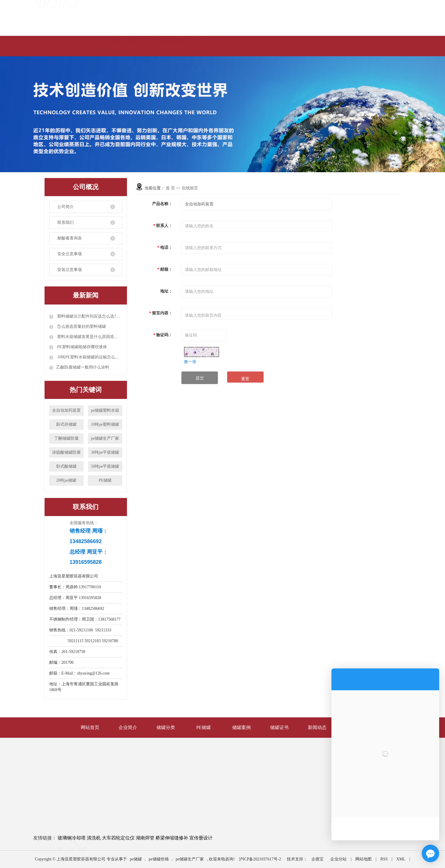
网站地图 (363, 859)
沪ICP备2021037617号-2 (260, 859)
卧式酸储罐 (66, 466)
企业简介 (128, 727)
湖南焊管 (145, 838)
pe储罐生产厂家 (105, 438)
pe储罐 (136, 859)
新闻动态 (317, 727)
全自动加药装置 (66, 410)
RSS (384, 859)
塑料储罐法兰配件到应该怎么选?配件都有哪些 (89, 316)
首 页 (170, 188)
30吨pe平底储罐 (105, 452)
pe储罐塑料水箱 (105, 410)
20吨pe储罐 (66, 480)
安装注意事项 (70, 270)
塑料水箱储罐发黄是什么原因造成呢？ (89, 337)
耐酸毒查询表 (70, 238)
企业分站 (338, 859)
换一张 (190, 362)
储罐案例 (241, 727)
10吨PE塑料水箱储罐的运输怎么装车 (89, 357)
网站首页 (90, 727)
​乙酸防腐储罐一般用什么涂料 (83, 367)
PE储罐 (105, 480)
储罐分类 (166, 727)
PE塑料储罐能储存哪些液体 (82, 347)
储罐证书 (279, 727)
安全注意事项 (70, 254)
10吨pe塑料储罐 (105, 424)
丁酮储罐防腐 (66, 438)
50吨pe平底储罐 (105, 466)
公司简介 (66, 207)
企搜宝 (317, 859)
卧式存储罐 (66, 424)
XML (401, 859)
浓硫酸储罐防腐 (66, 452)
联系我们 (66, 222)
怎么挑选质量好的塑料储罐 (81, 326)
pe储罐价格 (159, 859)
